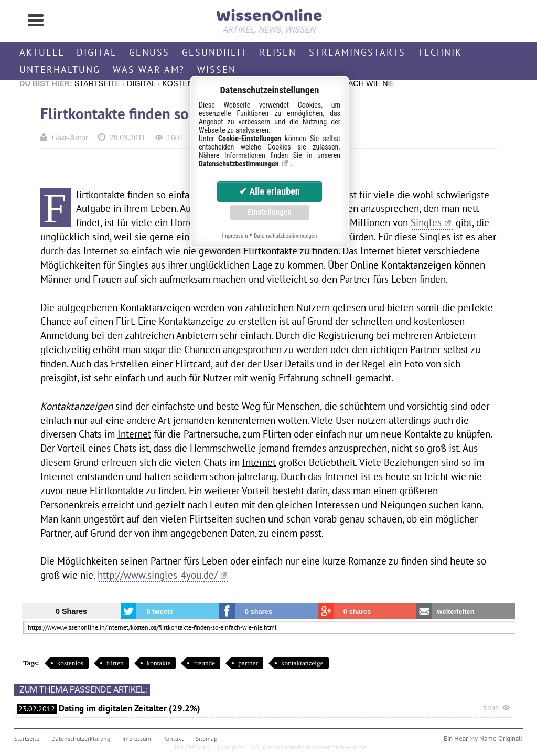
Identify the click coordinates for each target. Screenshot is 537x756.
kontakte (159, 663)
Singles (426, 222)
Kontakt (173, 738)
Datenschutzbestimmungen (239, 164)
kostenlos (70, 663)
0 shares (259, 611)
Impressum (137, 738)
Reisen (278, 52)
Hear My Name (475, 738)
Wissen (217, 70)
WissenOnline (268, 19)
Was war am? (149, 70)
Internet (100, 251)
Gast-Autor (70, 137)
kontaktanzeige (302, 663)
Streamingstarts (357, 52)
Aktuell (42, 52)
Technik (440, 52)
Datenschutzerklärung (81, 738)
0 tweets (160, 611)
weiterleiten (455, 611)
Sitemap (206, 738)
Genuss (149, 52)
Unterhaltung (60, 70)
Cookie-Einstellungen (250, 139)
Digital (96, 52)
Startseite (97, 83)
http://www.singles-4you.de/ (158, 575)
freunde (204, 663)
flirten (115, 663)
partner (248, 663)
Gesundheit (214, 52)
